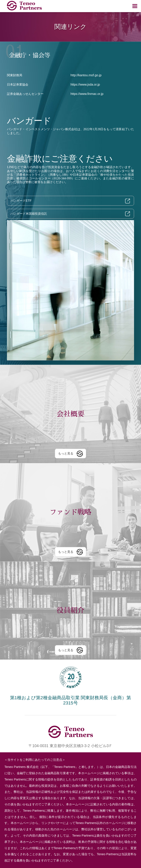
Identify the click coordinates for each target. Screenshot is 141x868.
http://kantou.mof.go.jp (86, 75)
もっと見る (66, 453)
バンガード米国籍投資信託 (29, 214)
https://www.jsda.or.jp (85, 84)
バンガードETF (21, 201)
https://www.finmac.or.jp (87, 94)
